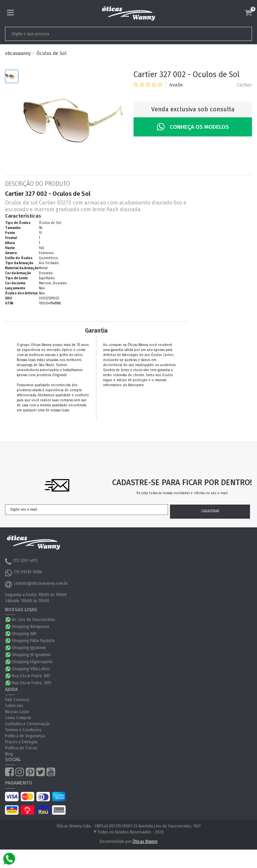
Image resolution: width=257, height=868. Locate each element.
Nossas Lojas (17, 712)
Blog (9, 754)
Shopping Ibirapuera (30, 627)
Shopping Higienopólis (32, 662)
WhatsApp (8, 620)
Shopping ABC (24, 634)
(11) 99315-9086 (24, 573)
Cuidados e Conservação (28, 724)
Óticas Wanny (145, 842)
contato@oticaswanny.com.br (36, 584)
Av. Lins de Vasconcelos (33, 620)
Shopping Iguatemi (29, 648)
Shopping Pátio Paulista (33, 641)
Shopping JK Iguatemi (31, 655)
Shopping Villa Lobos (31, 669)
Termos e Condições (23, 730)
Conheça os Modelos (193, 127)
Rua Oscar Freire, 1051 (31, 683)
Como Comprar (18, 718)
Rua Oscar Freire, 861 (31, 676)
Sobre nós (14, 706)
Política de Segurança (25, 736)
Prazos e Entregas (21, 742)
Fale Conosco (17, 700)
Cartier (244, 85)
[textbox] (104, 34)
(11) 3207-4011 (21, 562)
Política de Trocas (21, 748)
